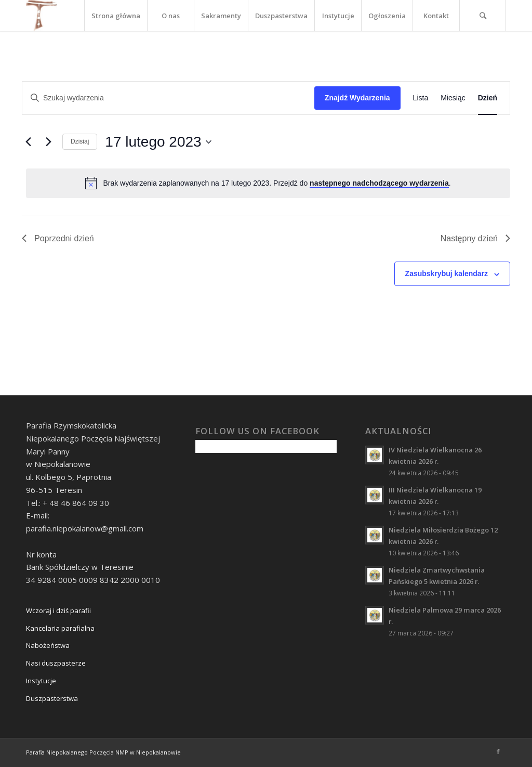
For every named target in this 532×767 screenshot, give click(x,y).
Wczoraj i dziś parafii (58, 610)
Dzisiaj (80, 141)
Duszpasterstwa (52, 698)
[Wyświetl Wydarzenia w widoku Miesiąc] (453, 98)
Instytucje (41, 681)
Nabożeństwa (48, 645)
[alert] (268, 183)
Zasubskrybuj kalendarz (447, 274)
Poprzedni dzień (58, 238)
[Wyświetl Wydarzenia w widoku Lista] (421, 98)
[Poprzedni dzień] (28, 142)
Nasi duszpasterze (56, 663)
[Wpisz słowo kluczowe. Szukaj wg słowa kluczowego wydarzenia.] (168, 98)
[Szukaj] (483, 16)
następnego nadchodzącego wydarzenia (379, 183)
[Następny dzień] (48, 142)
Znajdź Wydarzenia (357, 98)
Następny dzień (475, 238)
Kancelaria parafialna (60, 628)
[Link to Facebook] (498, 751)
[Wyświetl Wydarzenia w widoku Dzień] (488, 98)
